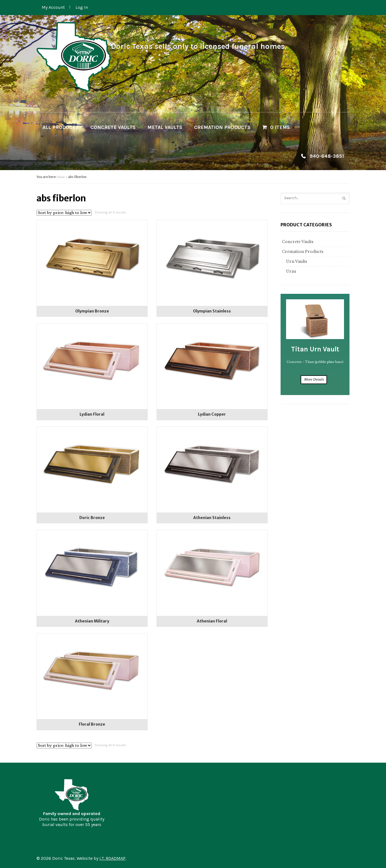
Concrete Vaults (113, 127)
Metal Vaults (165, 127)
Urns (290, 271)
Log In (82, 7)
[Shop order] (64, 213)
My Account (53, 7)
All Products (61, 127)
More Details (314, 379)
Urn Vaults (296, 261)
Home (61, 177)
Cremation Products (222, 127)
